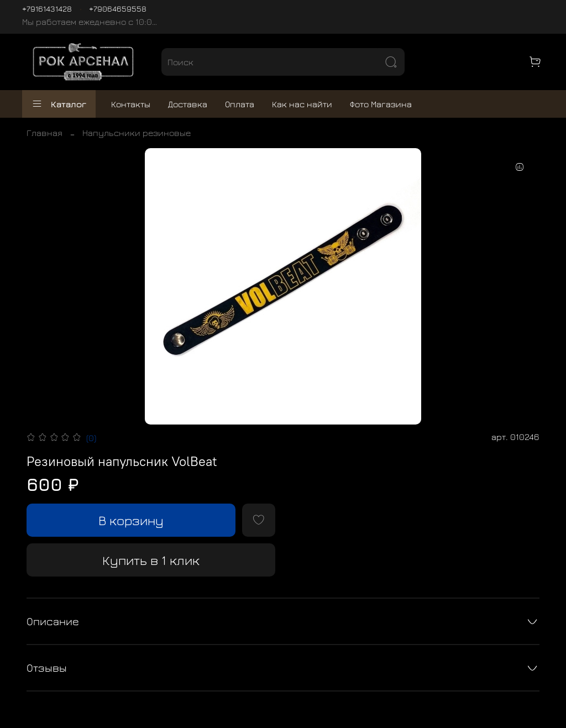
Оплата (240, 104)
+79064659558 (118, 9)
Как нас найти (302, 104)
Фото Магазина (381, 104)
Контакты (131, 104)
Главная (44, 133)
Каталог (59, 104)
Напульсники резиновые (137, 133)
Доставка (188, 104)
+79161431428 (47, 9)
